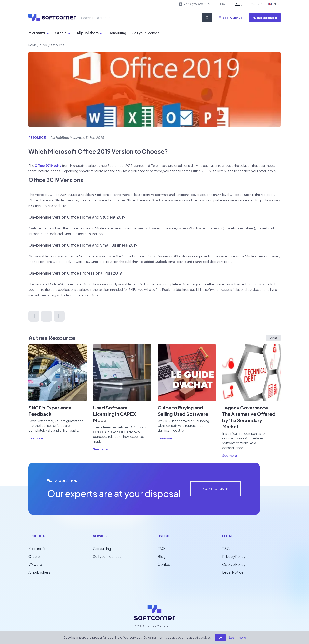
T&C (226, 549)
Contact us (215, 489)
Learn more (237, 637)
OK (220, 637)
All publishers (89, 33)
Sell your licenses (146, 33)
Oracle (63, 33)
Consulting (117, 33)
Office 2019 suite (48, 165)
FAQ (223, 4)
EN (274, 4)
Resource (58, 45)
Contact (257, 4)
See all (273, 338)
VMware (35, 564)
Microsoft (39, 33)
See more (36, 438)
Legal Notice (233, 572)
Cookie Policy (234, 564)
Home (32, 45)
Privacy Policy (234, 556)
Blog (238, 4)
